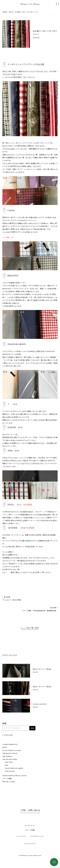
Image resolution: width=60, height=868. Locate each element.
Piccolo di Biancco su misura (12, 750)
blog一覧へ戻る (33, 628)
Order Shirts (9, 762)
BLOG (11, 12)
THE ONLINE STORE (10, 759)
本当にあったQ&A (9, 782)
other (7, 765)
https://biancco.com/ (37, 836)
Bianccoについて (30, 844)
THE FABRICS (7, 756)
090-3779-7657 (21, 836)
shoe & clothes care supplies (14, 768)
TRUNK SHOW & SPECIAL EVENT (14, 776)
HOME (5, 12)
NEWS (5, 747)
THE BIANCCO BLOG (10, 753)
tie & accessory (10, 771)
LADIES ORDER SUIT (10, 744)
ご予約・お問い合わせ (30, 810)
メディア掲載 (7, 779)
